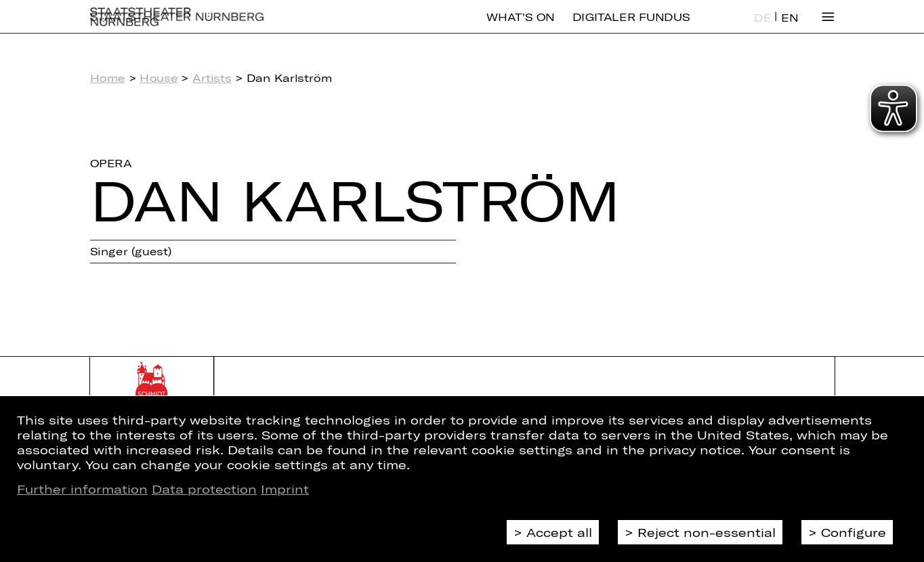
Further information (82, 489)
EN (790, 28)
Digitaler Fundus (631, 27)
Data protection (204, 489)
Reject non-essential (707, 532)
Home (107, 78)
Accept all (559, 532)
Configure (854, 532)
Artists (212, 78)
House (159, 78)
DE (762, 28)
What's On (520, 27)
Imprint (285, 489)
